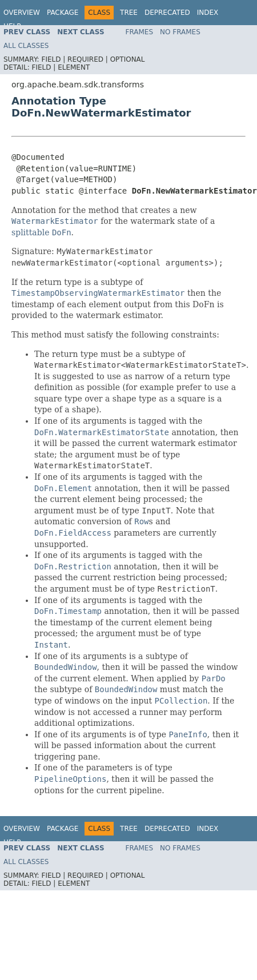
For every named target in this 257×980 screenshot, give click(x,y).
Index (208, 13)
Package (63, 13)
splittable (30, 232)
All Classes (26, 46)
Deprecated (167, 13)
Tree (129, 13)
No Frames (180, 32)
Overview (22, 13)
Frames (140, 32)
